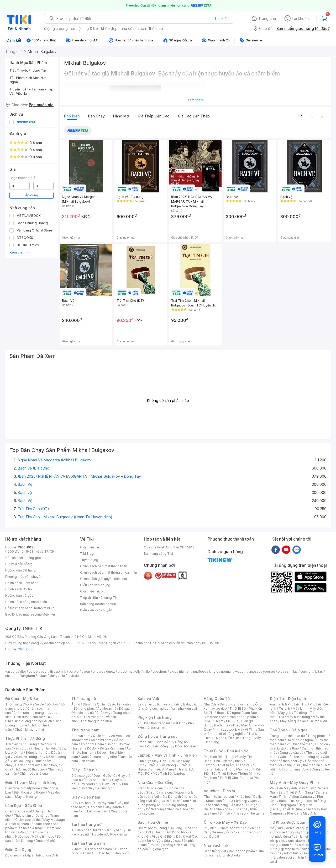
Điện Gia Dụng (18, 850)
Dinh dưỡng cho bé (29, 717)
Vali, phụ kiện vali (184, 708)
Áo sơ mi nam (101, 740)
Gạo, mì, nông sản (30, 757)
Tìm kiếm (222, 18)
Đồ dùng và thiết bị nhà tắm (168, 801)
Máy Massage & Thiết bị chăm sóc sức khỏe (35, 822)
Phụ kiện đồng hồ (160, 746)
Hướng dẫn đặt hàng (20, 570)
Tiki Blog (87, 554)
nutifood (200, 672)
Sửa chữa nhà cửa (159, 792)
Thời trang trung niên (96, 721)
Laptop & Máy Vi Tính (239, 729)
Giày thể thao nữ (308, 765)
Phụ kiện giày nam (94, 811)
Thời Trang (244, 704)
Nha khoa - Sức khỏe (232, 809)
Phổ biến (72, 116)
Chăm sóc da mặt (19, 811)
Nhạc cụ (173, 809)
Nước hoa (22, 836)
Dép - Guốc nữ (104, 776)
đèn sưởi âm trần (292, 857)
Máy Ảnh (309, 813)
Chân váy (103, 713)
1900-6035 (27, 547)
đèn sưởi (293, 828)
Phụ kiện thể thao (300, 744)
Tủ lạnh (284, 708)
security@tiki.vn (43, 614)
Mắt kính (179, 723)
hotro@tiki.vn (44, 608)
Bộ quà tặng (159, 849)
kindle (214, 672)
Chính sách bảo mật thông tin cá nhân (109, 572)
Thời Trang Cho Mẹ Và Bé (25, 704)
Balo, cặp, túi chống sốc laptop (168, 706)
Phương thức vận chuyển (24, 577)
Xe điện (248, 828)
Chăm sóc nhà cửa (34, 773)
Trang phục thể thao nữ (287, 736)
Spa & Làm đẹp (236, 801)
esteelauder (38, 672)
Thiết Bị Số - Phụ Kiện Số (226, 751)
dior (23, 672)
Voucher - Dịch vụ (220, 791)
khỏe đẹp (109, 28)
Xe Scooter (244, 832)
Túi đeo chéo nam (98, 849)
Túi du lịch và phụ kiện (164, 704)
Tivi (281, 717)
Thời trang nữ (84, 699)
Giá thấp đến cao (154, 116)
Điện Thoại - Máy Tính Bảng (31, 782)
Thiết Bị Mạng (164, 769)
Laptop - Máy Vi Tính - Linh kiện (167, 755)
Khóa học (244, 797)
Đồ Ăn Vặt (154, 841)
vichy (53, 676)
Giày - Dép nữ (84, 770)
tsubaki (73, 676)
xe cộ (76, 28)
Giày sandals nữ (97, 780)
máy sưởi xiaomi (304, 845)
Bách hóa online (226, 725)
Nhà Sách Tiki (217, 845)
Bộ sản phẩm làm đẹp (33, 839)
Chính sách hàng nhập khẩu (26, 602)
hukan (42, 676)
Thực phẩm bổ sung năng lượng (300, 767)
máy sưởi (277, 828)
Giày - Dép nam (86, 797)
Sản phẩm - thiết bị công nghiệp (234, 732)
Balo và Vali (148, 699)
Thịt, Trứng (29, 744)
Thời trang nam (85, 730)
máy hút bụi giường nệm (298, 847)
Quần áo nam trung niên (99, 757)
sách (142, 28)
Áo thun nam (81, 736)
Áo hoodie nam (92, 744)
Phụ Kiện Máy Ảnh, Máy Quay (292, 788)
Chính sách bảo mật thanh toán (104, 566)
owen (86, 672)
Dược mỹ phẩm (47, 841)
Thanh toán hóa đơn (219, 797)
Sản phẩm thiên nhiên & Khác (32, 826)
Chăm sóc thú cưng (152, 828)
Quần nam (101, 736)
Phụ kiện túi (119, 834)
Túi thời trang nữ (86, 824)
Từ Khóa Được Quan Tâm (293, 822)
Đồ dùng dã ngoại (300, 740)
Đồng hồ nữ (164, 742)
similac (292, 672)
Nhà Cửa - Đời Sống (156, 782)
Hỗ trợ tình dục (43, 836)
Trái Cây (12, 744)
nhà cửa (128, 28)
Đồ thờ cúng (155, 809)
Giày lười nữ (111, 784)
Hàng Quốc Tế (217, 699)
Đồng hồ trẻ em (187, 746)
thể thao (156, 28)
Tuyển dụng (89, 560)
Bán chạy (96, 116)
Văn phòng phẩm (242, 851)
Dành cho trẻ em (28, 765)
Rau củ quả (22, 748)
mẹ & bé (91, 28)
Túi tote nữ (99, 834)
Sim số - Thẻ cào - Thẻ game (242, 813)
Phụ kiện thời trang (155, 717)
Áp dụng (32, 195)
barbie (74, 672)
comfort (306, 672)
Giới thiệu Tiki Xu (93, 591)
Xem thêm (20, 252)
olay (281, 672)
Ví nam (77, 849)
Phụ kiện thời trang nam (166, 725)
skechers (160, 672)
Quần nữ (103, 704)
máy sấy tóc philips (303, 832)
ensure (98, 672)
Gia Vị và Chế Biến (160, 836)
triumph (185, 672)
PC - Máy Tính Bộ (158, 773)
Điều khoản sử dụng (95, 585)
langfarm (28, 676)
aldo (173, 672)
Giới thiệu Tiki (90, 547)
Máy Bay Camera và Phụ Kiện (298, 811)
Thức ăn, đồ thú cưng (29, 769)
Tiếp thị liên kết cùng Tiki (99, 598)
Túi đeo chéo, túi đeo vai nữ (92, 830)
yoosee (269, 672)
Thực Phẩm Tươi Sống (25, 738)
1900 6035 (26, 649)
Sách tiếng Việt (215, 851)
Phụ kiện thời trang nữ (154, 723)
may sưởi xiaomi (293, 841)
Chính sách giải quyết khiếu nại (103, 579)
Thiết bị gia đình (46, 855)
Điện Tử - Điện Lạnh (288, 699)
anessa (255, 672)
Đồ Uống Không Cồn (165, 845)
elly (138, 672)
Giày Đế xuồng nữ (101, 788)
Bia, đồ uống (22, 761)
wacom (241, 672)
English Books (230, 855)
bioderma (125, 672)
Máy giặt (285, 713)
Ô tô (230, 832)
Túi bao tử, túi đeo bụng (112, 853)
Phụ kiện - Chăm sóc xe (222, 828)
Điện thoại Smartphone (23, 788)
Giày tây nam (104, 803)
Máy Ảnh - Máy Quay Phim (294, 782)
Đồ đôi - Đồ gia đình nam (105, 748)
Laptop (180, 773)
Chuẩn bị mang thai (29, 729)
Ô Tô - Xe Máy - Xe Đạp (225, 822)
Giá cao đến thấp (194, 116)
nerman (227, 672)
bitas (319, 672)
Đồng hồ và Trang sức (157, 736)
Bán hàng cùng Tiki (158, 554)
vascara (11, 672)
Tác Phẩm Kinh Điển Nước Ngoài (29, 80)
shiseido (12, 676)
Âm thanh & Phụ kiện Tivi (288, 704)
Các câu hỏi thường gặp (23, 558)
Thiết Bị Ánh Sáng (300, 792)
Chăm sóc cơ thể (28, 820)
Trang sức (145, 742)
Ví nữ (120, 830)
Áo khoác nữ (107, 708)
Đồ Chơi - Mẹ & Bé (22, 699)
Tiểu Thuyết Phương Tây (28, 70)
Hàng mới (121, 116)
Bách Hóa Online (153, 822)
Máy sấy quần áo (293, 721)
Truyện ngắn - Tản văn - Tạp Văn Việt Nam (31, 91)
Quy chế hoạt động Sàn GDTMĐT (169, 547)
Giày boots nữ (89, 784)
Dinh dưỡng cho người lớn (33, 721)
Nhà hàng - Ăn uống (229, 805)
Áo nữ (76, 704)
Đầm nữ (88, 704)
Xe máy (218, 832)
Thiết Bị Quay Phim (297, 809)
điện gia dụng (56, 28)
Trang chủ (267, 18)
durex (111, 672)
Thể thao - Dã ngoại (225, 713)
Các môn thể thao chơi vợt (299, 759)
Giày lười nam (82, 803)
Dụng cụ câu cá (292, 753)
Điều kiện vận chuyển (96, 610)
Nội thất (160, 797)
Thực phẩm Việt (45, 748)
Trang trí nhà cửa (150, 788)
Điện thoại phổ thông (29, 792)
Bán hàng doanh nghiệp (98, 604)
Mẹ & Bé (232, 721)
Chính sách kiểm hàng (22, 583)
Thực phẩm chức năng (31, 815)
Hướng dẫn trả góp (19, 595)
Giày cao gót (81, 776)
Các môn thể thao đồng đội (300, 757)
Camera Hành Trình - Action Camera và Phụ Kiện (299, 797)
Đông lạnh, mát (37, 753)
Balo (141, 704)
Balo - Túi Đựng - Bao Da (298, 801)
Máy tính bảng (26, 797)
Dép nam (95, 807)
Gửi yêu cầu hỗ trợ (19, 564)
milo (147, 672)
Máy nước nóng (298, 717)
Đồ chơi (52, 704)
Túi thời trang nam (88, 843)
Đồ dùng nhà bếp (18, 855)
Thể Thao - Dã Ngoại (289, 730)
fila (62, 676)
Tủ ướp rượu (318, 721)
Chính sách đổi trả (19, 589)
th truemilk (58, 672)
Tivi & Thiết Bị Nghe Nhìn (230, 736)
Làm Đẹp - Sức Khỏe (24, 805)
